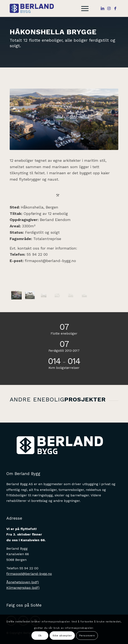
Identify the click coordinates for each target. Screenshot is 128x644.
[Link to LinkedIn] (102, 8)
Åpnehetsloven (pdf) (23, 582)
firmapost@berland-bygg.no (50, 261)
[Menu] (83, 8)
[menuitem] (83, 8)
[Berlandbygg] (53, 8)
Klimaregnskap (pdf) (23, 588)
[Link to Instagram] (109, 8)
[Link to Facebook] (115, 8)
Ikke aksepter (62, 636)
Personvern (87, 636)
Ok (40, 636)
